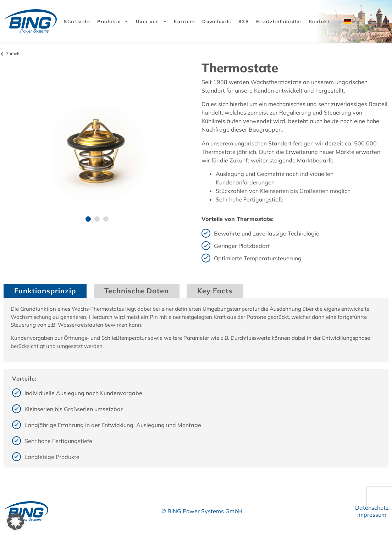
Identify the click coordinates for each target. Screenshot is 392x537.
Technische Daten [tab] (137, 291)
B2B (244, 21)
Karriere (184, 21)
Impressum (372, 515)
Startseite (77, 21)
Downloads (217, 21)
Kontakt (319, 21)
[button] (88, 219)
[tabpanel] (196, 330)
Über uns (151, 21)
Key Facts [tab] (215, 291)
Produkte (113, 21)
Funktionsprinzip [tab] (45, 291)
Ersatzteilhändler (279, 21)
